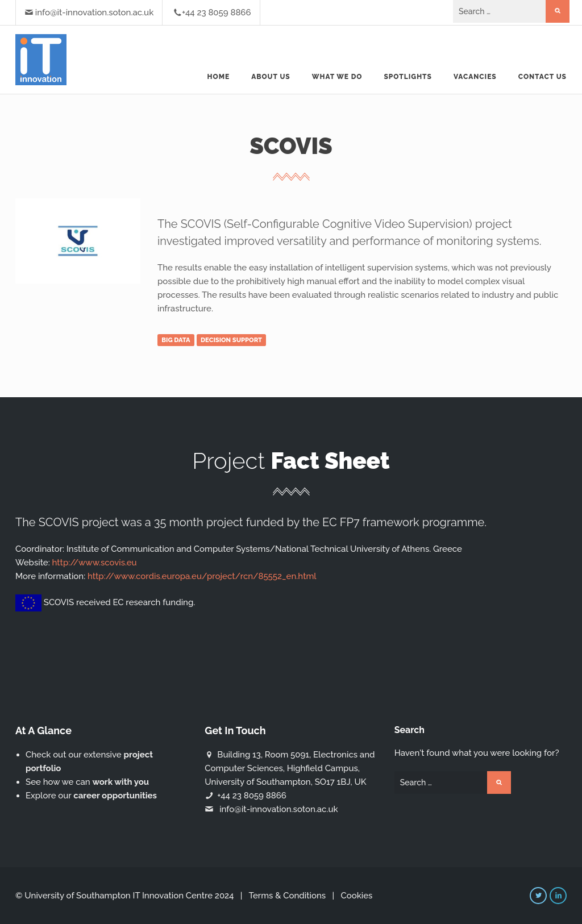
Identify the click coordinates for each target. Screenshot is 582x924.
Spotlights (408, 77)
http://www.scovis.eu (95, 563)
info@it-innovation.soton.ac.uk (94, 13)
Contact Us (542, 77)
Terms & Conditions (287, 896)
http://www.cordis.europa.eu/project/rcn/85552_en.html (202, 576)
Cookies (356, 896)
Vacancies (475, 77)
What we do (337, 77)
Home (219, 77)
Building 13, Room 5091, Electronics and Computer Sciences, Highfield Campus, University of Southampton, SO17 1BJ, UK (290, 768)
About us (271, 77)
